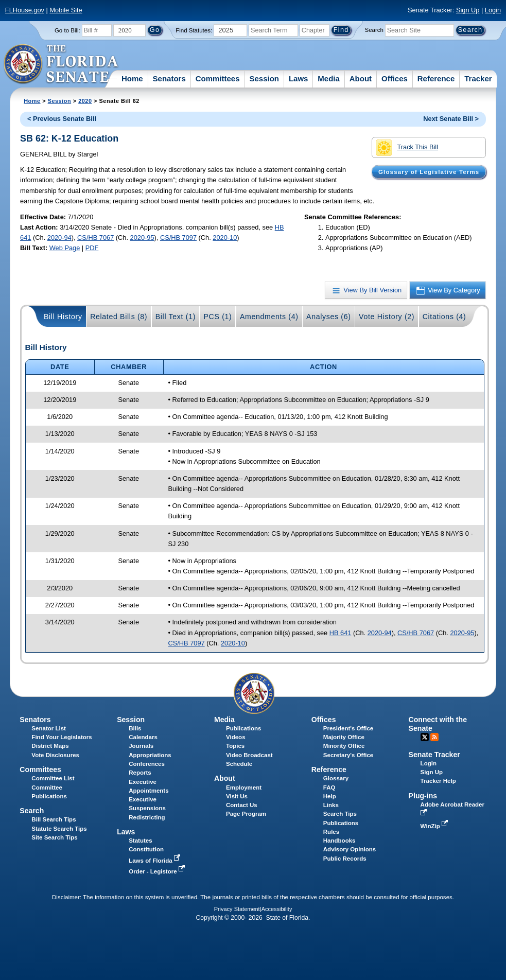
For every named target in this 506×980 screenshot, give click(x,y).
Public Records (345, 859)
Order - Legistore (158, 871)
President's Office (348, 728)
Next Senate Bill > (451, 119)
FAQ (329, 787)
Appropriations (150, 755)
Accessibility (277, 909)
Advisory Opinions (350, 849)
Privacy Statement (237, 909)
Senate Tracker (434, 755)
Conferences (147, 764)
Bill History (63, 317)
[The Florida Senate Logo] (62, 64)
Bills (135, 728)
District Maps (50, 746)
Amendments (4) (269, 317)
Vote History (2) (387, 317)
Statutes (140, 841)
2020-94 (59, 238)
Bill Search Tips (54, 819)
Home (132, 78)
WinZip (435, 826)
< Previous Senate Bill (62, 119)
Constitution (146, 849)
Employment (244, 787)
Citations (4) (444, 317)
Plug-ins (423, 796)
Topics (235, 746)
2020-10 (225, 238)
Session (264, 78)
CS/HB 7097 (178, 238)
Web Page (65, 248)
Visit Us (237, 796)
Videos (236, 737)
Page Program (246, 814)
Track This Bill (407, 148)
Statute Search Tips (59, 829)
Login (493, 10)
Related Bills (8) (119, 317)
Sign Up (468, 10)
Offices (395, 78)
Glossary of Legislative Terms (429, 172)
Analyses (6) (329, 317)
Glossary (336, 778)
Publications (243, 728)
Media (329, 78)
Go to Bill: (67, 30)
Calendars (143, 737)
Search (374, 30)
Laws (299, 78)
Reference (436, 78)
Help (330, 796)
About (361, 78)
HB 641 (341, 633)
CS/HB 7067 (95, 238)
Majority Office (344, 737)
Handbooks (339, 841)
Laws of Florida (155, 861)
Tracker (478, 78)
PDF (92, 248)
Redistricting (147, 817)
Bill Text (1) (176, 317)
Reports (140, 773)
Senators (169, 78)
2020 (85, 101)
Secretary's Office (348, 755)
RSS (434, 737)
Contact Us (242, 805)
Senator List (49, 728)
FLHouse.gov (25, 10)
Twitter (425, 737)
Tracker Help (438, 781)
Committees (218, 78)
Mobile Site (66, 10)
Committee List (53, 778)
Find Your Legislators (62, 737)
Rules (331, 832)
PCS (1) (218, 317)
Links (331, 805)
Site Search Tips (54, 837)
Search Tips (340, 814)
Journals (141, 746)
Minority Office (344, 746)
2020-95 (142, 238)
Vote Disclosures (55, 755)
